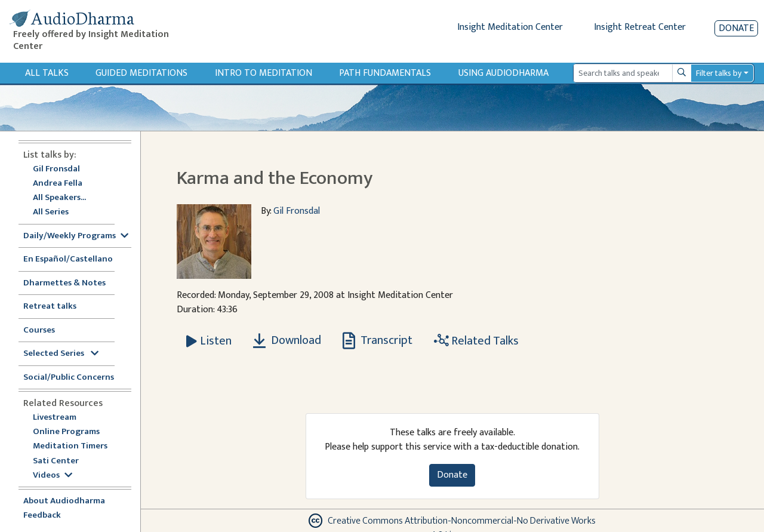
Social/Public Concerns (69, 378)
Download (287, 340)
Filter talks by (719, 73)
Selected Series (61, 354)
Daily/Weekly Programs (76, 236)
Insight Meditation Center (510, 27)
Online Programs (66, 432)
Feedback (42, 516)
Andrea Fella (58, 184)
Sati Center (56, 461)
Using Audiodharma (503, 73)
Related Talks (476, 341)
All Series (51, 212)
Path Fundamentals (385, 73)
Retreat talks (50, 307)
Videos (53, 476)
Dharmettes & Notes (64, 283)
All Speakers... (59, 198)
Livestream (55, 418)
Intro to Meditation (264, 73)
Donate (736, 28)
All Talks (47, 73)
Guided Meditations (141, 73)
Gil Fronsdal (56, 169)
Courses (39, 330)
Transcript (378, 340)
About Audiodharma (64, 501)
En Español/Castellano (68, 259)
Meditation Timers (70, 446)
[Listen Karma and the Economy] (209, 341)
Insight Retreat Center (640, 27)
